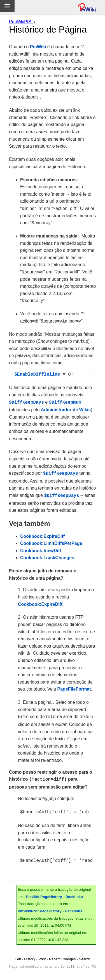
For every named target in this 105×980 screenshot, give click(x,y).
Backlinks (74, 893)
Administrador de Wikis (66, 409)
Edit (18, 955)
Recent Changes (62, 955)
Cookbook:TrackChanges (47, 556)
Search (85, 955)
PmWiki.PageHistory (44, 893)
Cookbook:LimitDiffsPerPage (51, 542)
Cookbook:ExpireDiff (42, 535)
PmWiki (38, 47)
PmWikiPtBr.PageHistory (40, 907)
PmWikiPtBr (21, 22)
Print (42, 955)
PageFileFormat (74, 687)
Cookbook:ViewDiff (41, 549)
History (30, 955)
